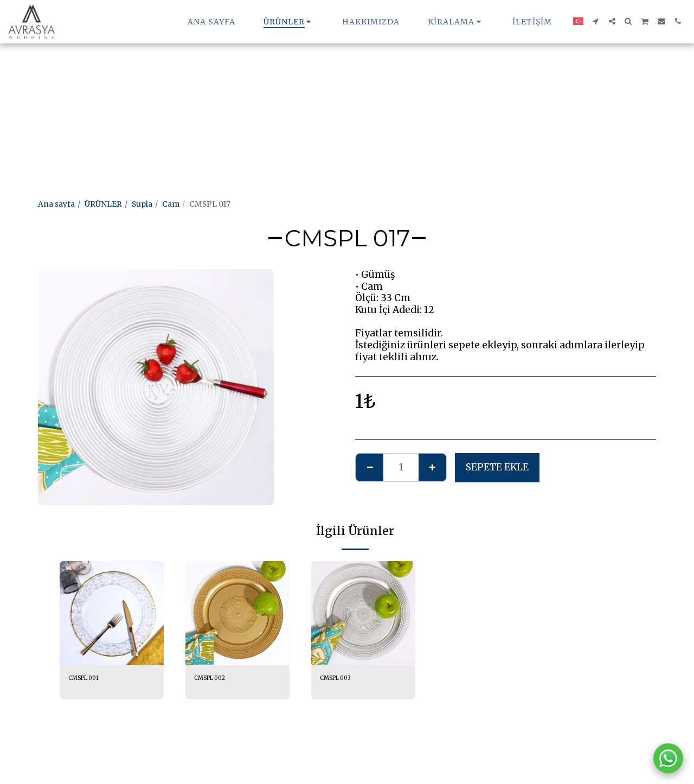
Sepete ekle (497, 467)
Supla (142, 204)
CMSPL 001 (89, 679)
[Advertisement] (325, 76)
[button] (456, 22)
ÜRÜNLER (103, 204)
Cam (171, 204)
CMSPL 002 (216, 679)
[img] (112, 613)
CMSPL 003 (341, 679)
